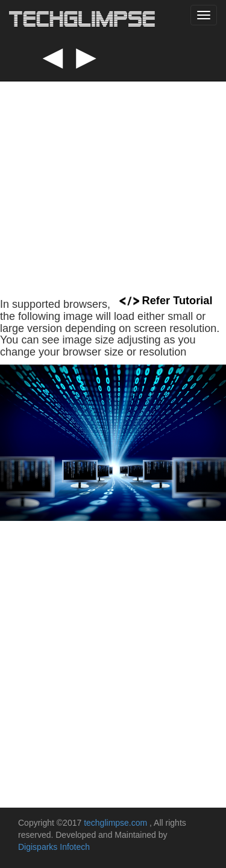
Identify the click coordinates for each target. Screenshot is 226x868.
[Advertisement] (113, 168)
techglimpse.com (117, 823)
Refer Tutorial (166, 301)
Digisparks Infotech (54, 847)
